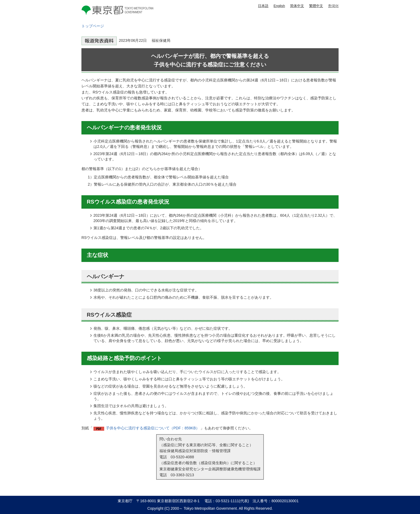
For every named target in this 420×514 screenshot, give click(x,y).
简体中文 (297, 6)
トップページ (93, 26)
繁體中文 (316, 6)
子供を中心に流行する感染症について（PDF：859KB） (153, 428)
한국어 (333, 6)
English (279, 6)
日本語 (263, 6)
